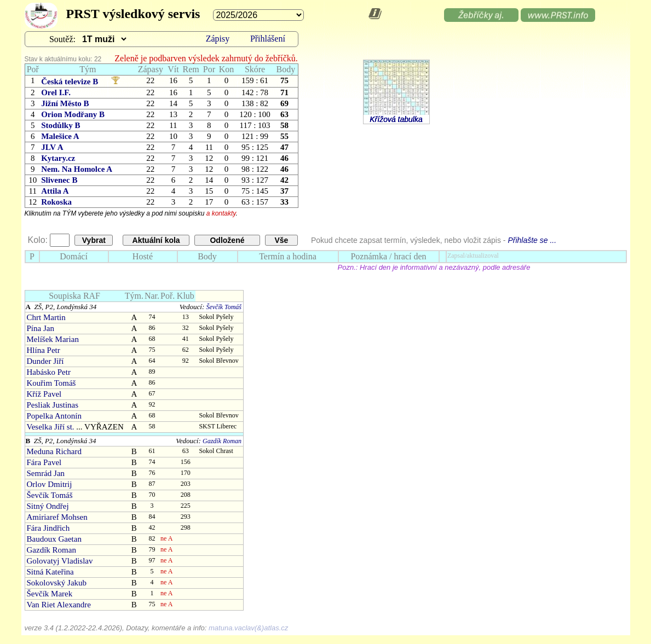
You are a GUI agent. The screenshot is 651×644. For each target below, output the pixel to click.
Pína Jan (41, 328)
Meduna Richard (54, 451)
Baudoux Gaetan (54, 539)
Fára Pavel (44, 462)
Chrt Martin (46, 317)
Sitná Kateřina (50, 572)
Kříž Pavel (44, 394)
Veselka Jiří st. (51, 427)
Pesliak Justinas (53, 405)
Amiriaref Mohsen (57, 517)
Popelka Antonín (54, 416)
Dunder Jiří (45, 361)
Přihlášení (268, 39)
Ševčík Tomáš (224, 307)
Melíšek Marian (53, 339)
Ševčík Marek (50, 594)
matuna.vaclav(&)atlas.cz (248, 628)
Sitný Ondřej (48, 506)
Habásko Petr (49, 372)
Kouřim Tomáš (51, 383)
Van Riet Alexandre (59, 605)
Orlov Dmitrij (50, 484)
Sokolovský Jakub (57, 583)
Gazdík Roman (222, 441)
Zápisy (218, 39)
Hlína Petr (44, 350)
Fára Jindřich (48, 528)
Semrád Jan (46, 473)
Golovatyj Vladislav (60, 561)
